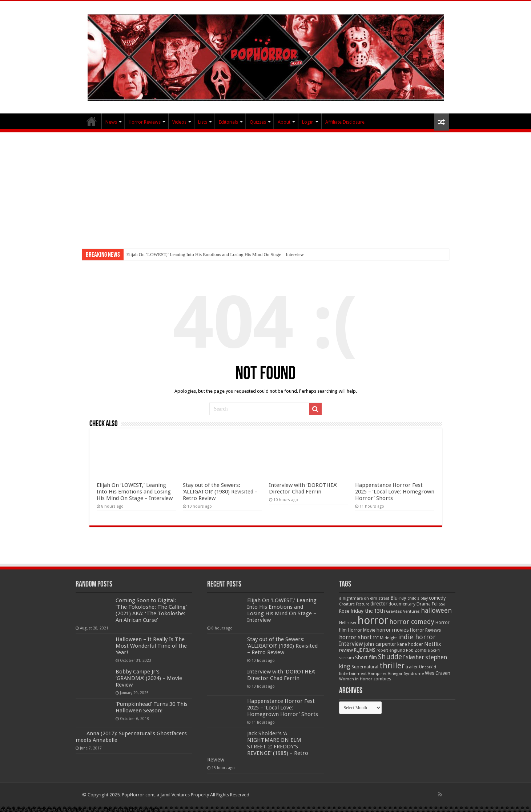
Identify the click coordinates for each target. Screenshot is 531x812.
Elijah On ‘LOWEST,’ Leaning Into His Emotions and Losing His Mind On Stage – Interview (215, 254)
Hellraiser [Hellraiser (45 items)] (348, 623)
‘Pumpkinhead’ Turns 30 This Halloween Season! (152, 707)
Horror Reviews (145, 122)
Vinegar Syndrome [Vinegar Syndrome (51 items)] (406, 673)
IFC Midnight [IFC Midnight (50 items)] (385, 638)
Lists (203, 122)
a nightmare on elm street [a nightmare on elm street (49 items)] (364, 598)
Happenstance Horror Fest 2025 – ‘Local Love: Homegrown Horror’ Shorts (395, 492)
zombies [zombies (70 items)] (382, 679)
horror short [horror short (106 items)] (355, 637)
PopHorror (92, 121)
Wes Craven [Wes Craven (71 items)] (438, 673)
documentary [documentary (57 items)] (402, 604)
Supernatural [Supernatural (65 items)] (365, 667)
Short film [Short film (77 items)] (366, 657)
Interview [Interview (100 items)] (351, 644)
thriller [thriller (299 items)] (392, 666)
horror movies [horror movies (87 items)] (393, 630)
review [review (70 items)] (346, 650)
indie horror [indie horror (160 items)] (417, 637)
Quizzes (258, 122)
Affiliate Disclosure (345, 122)
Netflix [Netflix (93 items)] (433, 644)
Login (308, 122)
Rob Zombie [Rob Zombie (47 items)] (418, 650)
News (111, 122)
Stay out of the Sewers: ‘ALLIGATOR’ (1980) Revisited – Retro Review (220, 492)
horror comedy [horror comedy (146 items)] (412, 622)
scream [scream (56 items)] (347, 658)
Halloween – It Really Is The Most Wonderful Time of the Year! (151, 646)
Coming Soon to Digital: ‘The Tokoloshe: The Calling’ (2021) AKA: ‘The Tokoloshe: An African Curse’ (151, 610)
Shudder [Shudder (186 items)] (391, 657)
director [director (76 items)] (379, 604)
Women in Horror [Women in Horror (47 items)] (356, 679)
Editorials (228, 122)
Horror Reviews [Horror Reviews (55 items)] (425, 630)
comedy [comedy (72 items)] (437, 598)
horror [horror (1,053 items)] (373, 620)
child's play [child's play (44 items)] (418, 598)
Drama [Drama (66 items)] (424, 604)
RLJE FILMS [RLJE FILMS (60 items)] (365, 650)
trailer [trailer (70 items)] (412, 667)
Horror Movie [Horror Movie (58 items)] (362, 630)
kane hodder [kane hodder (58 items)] (410, 644)
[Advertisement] (266, 187)
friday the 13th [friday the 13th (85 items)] (368, 611)
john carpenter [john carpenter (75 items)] (380, 644)
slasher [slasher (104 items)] (415, 657)
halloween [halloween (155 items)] (436, 610)
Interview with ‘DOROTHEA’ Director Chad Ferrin (303, 488)
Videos (179, 122)
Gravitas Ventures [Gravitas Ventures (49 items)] (403, 611)
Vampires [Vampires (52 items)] (377, 673)
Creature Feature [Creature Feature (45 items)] (354, 604)
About (284, 122)
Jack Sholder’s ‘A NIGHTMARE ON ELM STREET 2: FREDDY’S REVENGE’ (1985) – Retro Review (258, 747)
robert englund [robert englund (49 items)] (391, 650)
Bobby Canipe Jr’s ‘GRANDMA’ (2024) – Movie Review (149, 678)
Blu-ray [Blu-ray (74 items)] (398, 598)
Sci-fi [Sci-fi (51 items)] (435, 650)
